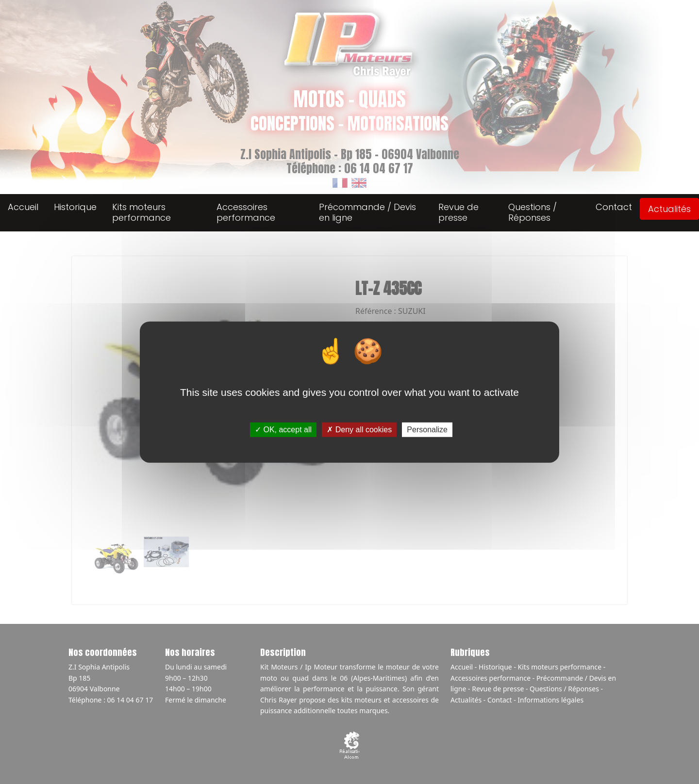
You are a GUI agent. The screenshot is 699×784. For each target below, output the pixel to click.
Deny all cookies (359, 430)
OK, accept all (283, 430)
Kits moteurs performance (141, 212)
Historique (75, 207)
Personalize (427, 430)
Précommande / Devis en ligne (367, 212)
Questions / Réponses (533, 212)
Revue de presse (458, 212)
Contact (614, 207)
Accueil (23, 207)
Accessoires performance (246, 212)
